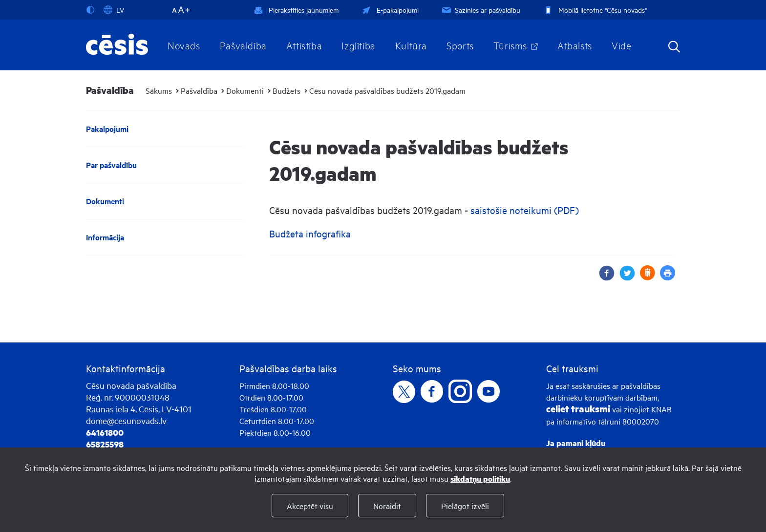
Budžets (287, 90)
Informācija (105, 237)
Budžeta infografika (310, 233)
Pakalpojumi (107, 129)
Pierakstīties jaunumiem (296, 10)
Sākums (159, 90)
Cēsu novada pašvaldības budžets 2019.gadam (387, 90)
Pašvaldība (243, 45)
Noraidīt (387, 506)
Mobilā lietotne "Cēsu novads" (594, 10)
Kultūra (411, 45)
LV (114, 10)
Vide (621, 45)
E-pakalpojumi (389, 10)
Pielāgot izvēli (465, 506)
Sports (460, 45)
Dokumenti (245, 90)
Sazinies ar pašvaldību (480, 10)
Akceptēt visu (310, 506)
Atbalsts (575, 45)
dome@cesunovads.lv (126, 420)
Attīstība (304, 45)
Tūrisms (510, 45)
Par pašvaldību (111, 165)
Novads (184, 45)
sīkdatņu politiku (480, 479)
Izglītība (359, 45)
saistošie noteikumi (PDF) (525, 210)
